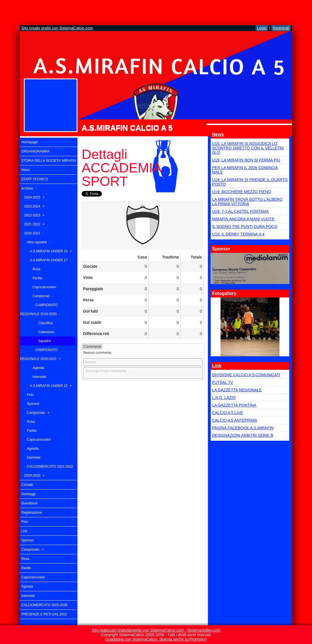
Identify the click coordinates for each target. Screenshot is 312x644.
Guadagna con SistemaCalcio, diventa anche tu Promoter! (156, 639)
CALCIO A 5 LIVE (228, 413)
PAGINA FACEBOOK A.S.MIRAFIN (243, 428)
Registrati (281, 28)
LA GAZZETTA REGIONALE (237, 390)
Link (217, 366)
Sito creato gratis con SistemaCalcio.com (57, 28)
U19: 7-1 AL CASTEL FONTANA (240, 211)
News (218, 134)
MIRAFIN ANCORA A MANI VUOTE (243, 219)
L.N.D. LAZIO (224, 398)
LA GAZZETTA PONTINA (234, 405)
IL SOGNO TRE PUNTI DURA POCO (245, 227)
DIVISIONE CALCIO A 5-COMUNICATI (246, 375)
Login (262, 28)
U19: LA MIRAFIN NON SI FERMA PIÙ (246, 160)
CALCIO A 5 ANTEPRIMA (235, 420)
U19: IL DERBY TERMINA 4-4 (238, 234)
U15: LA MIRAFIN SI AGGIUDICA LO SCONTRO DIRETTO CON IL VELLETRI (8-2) (248, 148)
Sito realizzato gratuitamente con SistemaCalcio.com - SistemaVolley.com (156, 630)
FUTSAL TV (223, 382)
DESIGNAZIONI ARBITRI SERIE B (243, 435)
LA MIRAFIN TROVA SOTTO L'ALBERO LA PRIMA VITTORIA (247, 202)
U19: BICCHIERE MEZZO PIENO (242, 192)
